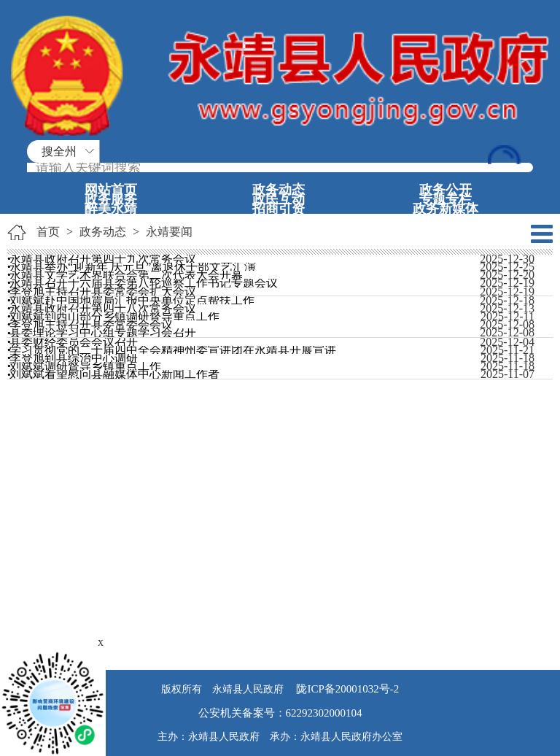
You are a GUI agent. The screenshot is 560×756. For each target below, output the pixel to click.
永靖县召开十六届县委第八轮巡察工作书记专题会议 (144, 283)
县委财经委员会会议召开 (74, 342)
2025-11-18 (507, 358)
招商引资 (279, 209)
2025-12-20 (507, 275)
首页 (48, 232)
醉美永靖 (111, 209)
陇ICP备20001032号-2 (347, 689)
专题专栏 (446, 199)
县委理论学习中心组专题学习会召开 (103, 332)
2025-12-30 (507, 259)
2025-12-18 (507, 300)
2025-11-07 (507, 374)
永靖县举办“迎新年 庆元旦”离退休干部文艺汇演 (133, 267)
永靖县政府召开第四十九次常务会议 (103, 259)
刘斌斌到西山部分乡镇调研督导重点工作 (114, 316)
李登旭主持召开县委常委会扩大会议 (103, 292)
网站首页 (111, 190)
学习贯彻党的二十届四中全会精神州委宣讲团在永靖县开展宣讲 (173, 350)
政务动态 (279, 190)
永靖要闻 (169, 232)
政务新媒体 (446, 209)
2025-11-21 (507, 350)
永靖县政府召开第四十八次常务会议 (103, 308)
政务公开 (446, 190)
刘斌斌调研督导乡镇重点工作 (85, 366)
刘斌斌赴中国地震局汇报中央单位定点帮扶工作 (132, 300)
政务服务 (111, 199)
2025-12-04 (507, 342)
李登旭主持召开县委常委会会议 (91, 324)
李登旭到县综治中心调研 (74, 358)
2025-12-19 (507, 283)
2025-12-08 (507, 324)
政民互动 (279, 199)
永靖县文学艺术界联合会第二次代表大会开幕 (126, 275)
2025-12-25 (507, 267)
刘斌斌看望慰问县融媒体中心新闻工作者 (114, 374)
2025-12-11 (507, 316)
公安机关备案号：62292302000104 (280, 713)
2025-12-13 (507, 308)
